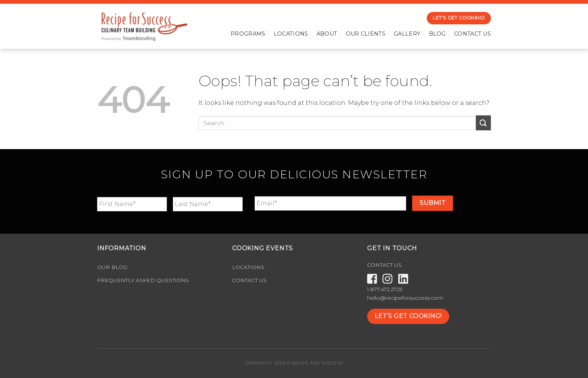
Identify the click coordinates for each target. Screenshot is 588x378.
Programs (248, 34)
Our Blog (112, 267)
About (327, 34)
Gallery (407, 34)
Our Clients (366, 34)
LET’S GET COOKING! (408, 316)
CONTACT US (384, 265)
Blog (437, 34)
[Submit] (483, 123)
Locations (291, 34)
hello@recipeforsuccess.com (405, 298)
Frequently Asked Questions (143, 280)
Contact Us (472, 34)
